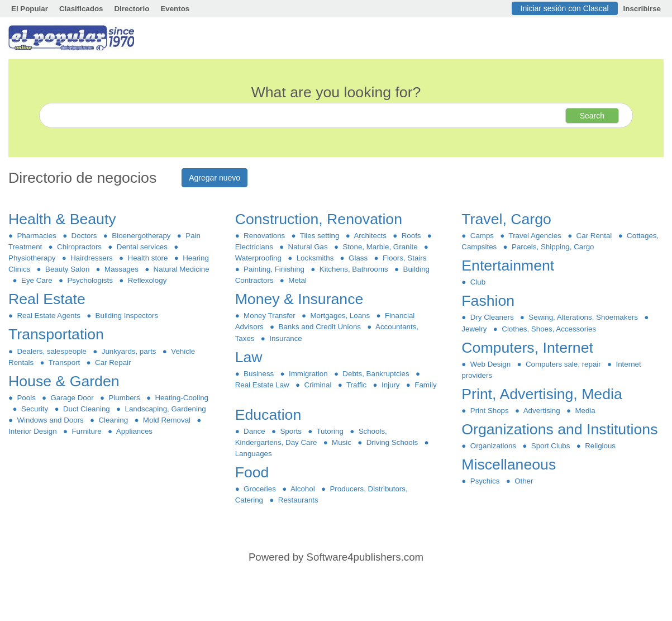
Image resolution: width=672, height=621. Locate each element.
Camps (482, 236)
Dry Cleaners (492, 317)
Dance (254, 431)
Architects (371, 236)
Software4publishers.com (365, 557)
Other (524, 481)
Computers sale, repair (564, 364)
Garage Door (72, 398)
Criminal (318, 385)
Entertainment (510, 266)
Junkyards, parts (129, 351)
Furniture (87, 431)
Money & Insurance (301, 299)
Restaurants (298, 500)
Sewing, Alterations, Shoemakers (583, 317)
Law (251, 357)
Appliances (134, 431)
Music (342, 442)
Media (585, 411)
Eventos (175, 9)
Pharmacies (37, 236)
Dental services (142, 247)
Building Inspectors (127, 316)
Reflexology (147, 280)
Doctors (84, 236)
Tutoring (330, 431)
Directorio (132, 9)
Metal (297, 280)
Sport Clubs (550, 446)
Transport (65, 362)
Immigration (308, 374)
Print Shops (489, 411)
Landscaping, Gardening (165, 409)
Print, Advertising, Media (544, 394)
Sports (291, 431)
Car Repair (113, 362)
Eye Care (37, 280)
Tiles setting (320, 236)
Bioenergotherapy (141, 236)
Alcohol (303, 489)
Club (478, 282)
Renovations (264, 236)
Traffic (357, 385)
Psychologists (90, 280)
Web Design (490, 364)
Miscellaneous (511, 464)
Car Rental (594, 236)
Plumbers (124, 398)
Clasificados (81, 9)
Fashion (490, 301)
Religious (600, 446)
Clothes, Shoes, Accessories (549, 329)
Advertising (542, 411)
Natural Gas (308, 247)
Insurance (286, 338)
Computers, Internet (529, 348)
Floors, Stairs (405, 258)
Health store (148, 258)
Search (592, 116)
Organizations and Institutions (562, 429)
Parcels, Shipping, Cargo (553, 247)
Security (35, 409)
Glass (358, 258)
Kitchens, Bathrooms (354, 269)
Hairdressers (92, 258)
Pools (26, 398)
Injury (391, 385)
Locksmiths (315, 258)
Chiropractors (80, 247)
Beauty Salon (68, 269)
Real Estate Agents (49, 316)
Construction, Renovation (321, 219)
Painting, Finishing (274, 269)
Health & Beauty (64, 219)
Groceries (260, 489)
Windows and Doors (50, 420)
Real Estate (49, 299)
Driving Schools (392, 442)
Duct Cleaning (87, 409)
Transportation (58, 334)
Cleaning (113, 420)
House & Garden (66, 381)
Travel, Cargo (508, 219)
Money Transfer (270, 316)
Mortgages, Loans (340, 316)
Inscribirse (642, 9)
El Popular (30, 9)
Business (259, 374)
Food (254, 472)
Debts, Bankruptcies (376, 374)
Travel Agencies (535, 236)
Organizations (493, 446)
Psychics (485, 481)
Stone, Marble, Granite (380, 247)
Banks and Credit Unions (320, 327)
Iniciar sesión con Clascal (565, 8)
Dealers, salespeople (52, 351)
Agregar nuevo (215, 178)
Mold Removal (166, 420)
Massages (122, 269)
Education (270, 415)
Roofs (411, 236)
